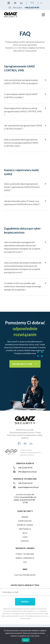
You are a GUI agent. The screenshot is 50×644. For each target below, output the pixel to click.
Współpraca (25, 529)
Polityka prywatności (25, 575)
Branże (25, 517)
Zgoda (26, 640)
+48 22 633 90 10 (25, 483)
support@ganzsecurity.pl (28, 487)
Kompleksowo (25, 521)
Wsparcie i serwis (25, 525)
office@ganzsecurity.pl (27, 472)
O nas (25, 537)
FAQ (32, 3)
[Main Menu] (43, 14)
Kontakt (25, 541)
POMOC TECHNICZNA (25, 554)
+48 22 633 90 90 (32, 8)
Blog (25, 533)
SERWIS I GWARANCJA (25, 558)
